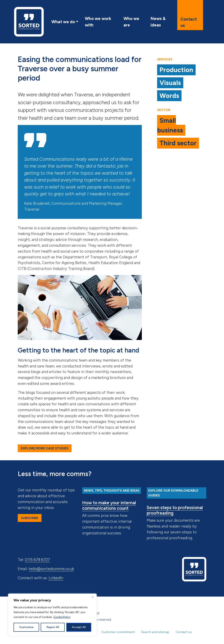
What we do (63, 22)
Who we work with (98, 22)
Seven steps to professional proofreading (175, 510)
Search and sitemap (155, 632)
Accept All (79, 627)
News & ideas (158, 22)
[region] (52, 615)
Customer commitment (118, 632)
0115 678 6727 (37, 560)
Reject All (53, 627)
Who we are (131, 22)
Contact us (189, 22)
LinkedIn (56, 578)
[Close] (92, 597)
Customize (26, 627)
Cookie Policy (62, 617)
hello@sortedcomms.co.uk (51, 569)
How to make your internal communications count (109, 506)
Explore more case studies (45, 448)
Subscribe (30, 518)
